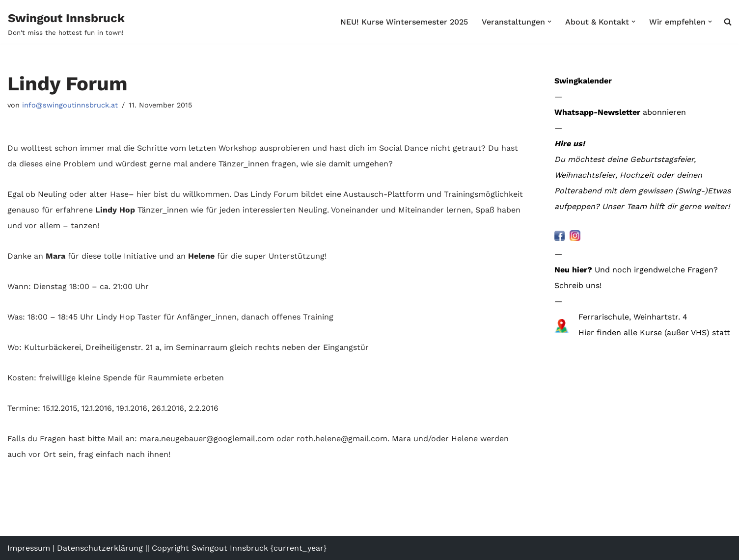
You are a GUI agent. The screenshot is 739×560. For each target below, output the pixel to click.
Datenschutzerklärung (100, 548)
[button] (549, 22)
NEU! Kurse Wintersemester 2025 (404, 22)
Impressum (29, 548)
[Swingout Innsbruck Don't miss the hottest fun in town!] (66, 24)
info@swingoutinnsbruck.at (70, 105)
